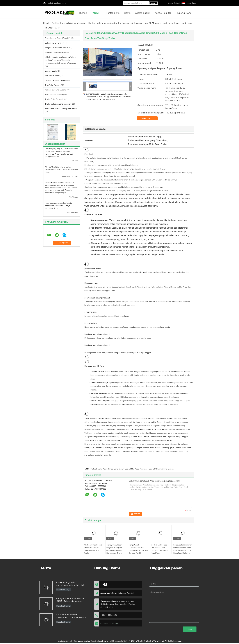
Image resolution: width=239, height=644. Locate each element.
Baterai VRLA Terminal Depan (161, 469)
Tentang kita (113, 13)
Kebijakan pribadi (65, 641)
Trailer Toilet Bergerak (54, 99)
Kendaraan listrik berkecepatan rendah (61, 109)
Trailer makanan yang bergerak (73, 23)
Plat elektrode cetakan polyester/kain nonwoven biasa (71, 616)
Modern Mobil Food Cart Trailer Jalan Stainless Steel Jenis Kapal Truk (159, 549)
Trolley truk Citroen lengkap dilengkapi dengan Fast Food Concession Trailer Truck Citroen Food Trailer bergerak (114, 552)
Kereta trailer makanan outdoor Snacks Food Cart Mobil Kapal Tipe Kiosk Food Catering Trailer (183, 550)
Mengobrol (149, 118)
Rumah (83, 13)
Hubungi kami (184, 13)
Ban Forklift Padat (52, 76)
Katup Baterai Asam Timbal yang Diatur (107, 469)
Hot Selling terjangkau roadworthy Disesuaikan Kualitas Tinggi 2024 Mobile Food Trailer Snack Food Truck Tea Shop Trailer (108, 97)
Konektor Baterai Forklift (55, 52)
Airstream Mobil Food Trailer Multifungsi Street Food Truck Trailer (93, 549)
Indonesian (191, 3)
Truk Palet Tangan (53, 85)
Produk (95, 13)
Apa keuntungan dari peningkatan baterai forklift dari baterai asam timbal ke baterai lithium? (71, 584)
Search (154, 3)
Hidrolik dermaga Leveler (55, 80)
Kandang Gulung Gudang (56, 90)
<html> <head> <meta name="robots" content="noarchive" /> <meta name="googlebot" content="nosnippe (61, 60)
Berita (127, 13)
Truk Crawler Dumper (54, 94)
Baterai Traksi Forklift (54, 43)
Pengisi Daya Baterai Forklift (57, 48)
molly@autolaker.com (57, 3)
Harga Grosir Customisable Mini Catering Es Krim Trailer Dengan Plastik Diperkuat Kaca (138, 550)
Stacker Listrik (51, 71)
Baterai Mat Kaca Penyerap (136, 469)
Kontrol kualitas (163, 13)
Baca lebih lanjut (63, 590)
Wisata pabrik (143, 13)
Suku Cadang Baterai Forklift (57, 38)
